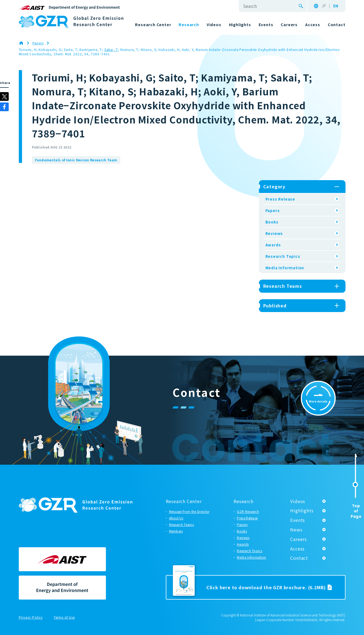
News (296, 530)
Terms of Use (64, 618)
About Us (176, 518)
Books (272, 222)
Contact (299, 558)
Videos (298, 501)
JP (324, 6)
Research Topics (283, 256)
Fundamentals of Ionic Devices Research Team (76, 160)
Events (298, 520)
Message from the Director (189, 511)
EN (336, 6)
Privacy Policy (31, 618)
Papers (273, 210)
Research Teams (181, 524)
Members (176, 531)
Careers (299, 539)
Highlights (302, 510)
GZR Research (248, 511)
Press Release (280, 199)
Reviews (274, 233)
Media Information (285, 268)
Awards (273, 245)
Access (297, 549)
